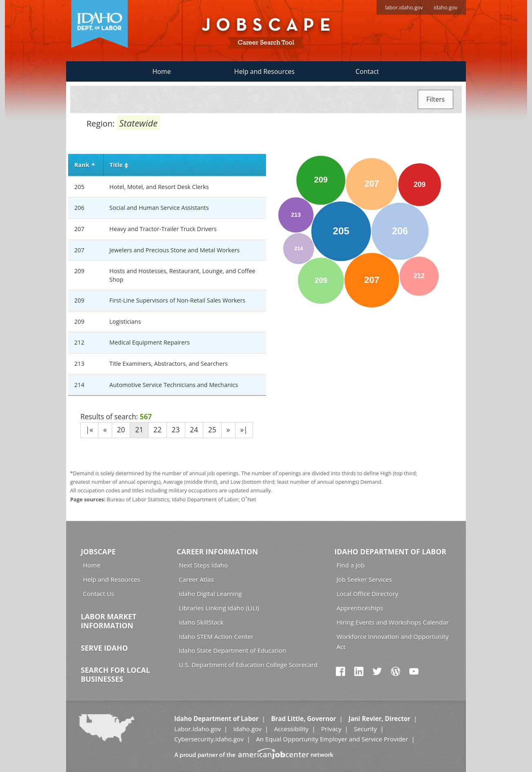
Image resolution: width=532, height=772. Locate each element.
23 (176, 430)
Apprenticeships (360, 608)
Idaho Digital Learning (210, 594)
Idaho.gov (247, 729)
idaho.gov (446, 7)
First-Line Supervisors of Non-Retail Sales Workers (177, 300)
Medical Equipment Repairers (150, 342)
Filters (436, 99)
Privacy (331, 729)
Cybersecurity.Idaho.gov (209, 739)
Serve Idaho (104, 648)
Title (116, 165)
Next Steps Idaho (203, 565)
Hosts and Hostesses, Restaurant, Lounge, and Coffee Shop (182, 275)
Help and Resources (264, 71)
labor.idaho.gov (404, 7)
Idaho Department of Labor (390, 552)
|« (89, 430)
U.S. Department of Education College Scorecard (248, 665)
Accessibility (291, 729)
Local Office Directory (367, 594)
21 (139, 430)
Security (365, 729)
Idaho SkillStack (201, 622)
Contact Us (99, 594)
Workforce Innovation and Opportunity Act (393, 642)
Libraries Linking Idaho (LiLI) (219, 608)
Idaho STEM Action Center (216, 636)
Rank (82, 165)
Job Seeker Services (364, 579)
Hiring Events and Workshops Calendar (393, 622)
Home (161, 71)
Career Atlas (196, 579)
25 (212, 430)
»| (244, 430)
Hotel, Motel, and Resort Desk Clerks (159, 187)
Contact (367, 71)
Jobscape (98, 552)
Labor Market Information (109, 621)
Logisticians (125, 321)
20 (121, 430)
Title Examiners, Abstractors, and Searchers (168, 364)
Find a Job (351, 565)
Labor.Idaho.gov (197, 729)
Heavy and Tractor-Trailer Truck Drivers (163, 229)
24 (194, 430)
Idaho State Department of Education (232, 650)
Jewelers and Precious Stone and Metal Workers (174, 250)
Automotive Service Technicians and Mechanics (174, 385)
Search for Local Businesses (115, 674)
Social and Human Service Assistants (159, 208)
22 (157, 430)
